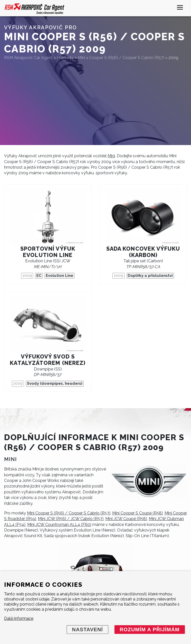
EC (39, 276)
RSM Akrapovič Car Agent (28, 58)
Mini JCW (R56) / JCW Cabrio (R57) (71, 519)
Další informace (19, 618)
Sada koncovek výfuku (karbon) (143, 252)
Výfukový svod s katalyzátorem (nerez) (48, 360)
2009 (27, 276)
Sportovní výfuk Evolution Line (48, 252)
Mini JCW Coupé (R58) (126, 519)
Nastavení (87, 629)
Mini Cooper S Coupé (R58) (137, 513)
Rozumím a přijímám (150, 629)
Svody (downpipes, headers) (55, 383)
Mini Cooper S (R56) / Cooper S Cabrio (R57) (69, 513)
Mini (111, 156)
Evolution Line (60, 276)
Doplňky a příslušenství (150, 276)
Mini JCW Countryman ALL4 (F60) (59, 525)
